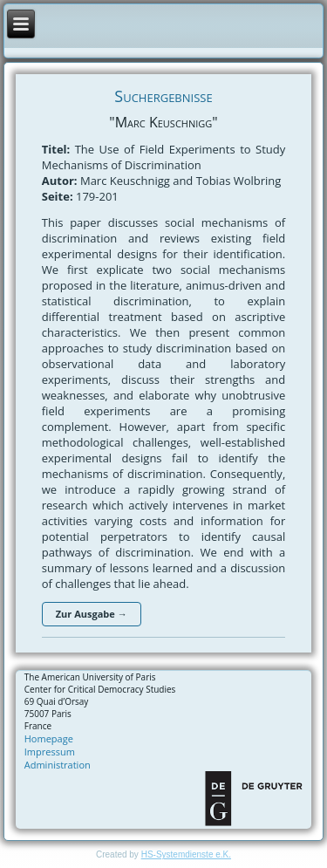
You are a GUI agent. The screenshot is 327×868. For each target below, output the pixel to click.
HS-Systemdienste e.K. (186, 854)
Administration (58, 765)
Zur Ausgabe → (92, 614)
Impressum (50, 752)
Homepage (49, 738)
